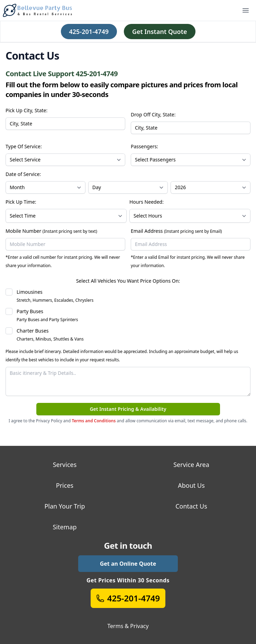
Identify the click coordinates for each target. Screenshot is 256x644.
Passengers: (144, 146)
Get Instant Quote (160, 32)
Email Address (176, 231)
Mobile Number (51, 231)
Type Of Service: (24, 146)
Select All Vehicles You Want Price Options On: (128, 281)
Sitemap (65, 527)
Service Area (191, 465)
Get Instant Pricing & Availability (128, 409)
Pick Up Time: (21, 202)
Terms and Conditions (94, 421)
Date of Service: (23, 174)
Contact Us (191, 506)
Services (65, 465)
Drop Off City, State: (153, 114)
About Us (191, 485)
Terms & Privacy (128, 626)
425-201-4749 (89, 32)
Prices (65, 485)
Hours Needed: (147, 202)
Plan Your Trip (65, 506)
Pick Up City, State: (26, 110)
